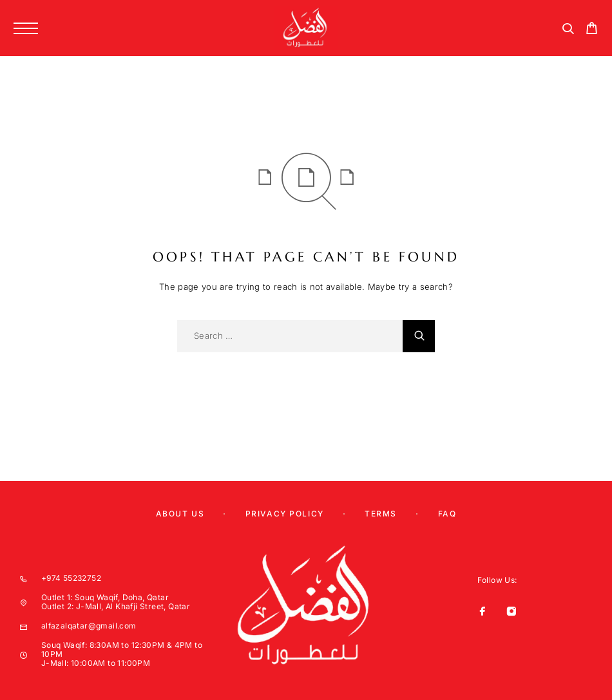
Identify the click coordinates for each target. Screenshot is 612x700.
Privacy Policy (285, 514)
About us (180, 514)
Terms (381, 514)
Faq (447, 514)
